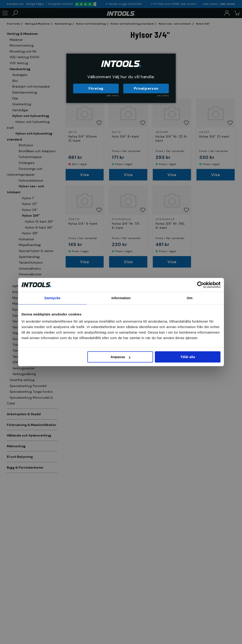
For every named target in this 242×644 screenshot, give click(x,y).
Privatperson (146, 88)
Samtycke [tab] (52, 298)
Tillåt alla (188, 357)
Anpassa (120, 357)
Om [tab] (190, 298)
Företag (96, 88)
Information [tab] (121, 298)
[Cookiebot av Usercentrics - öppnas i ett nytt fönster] (200, 285)
